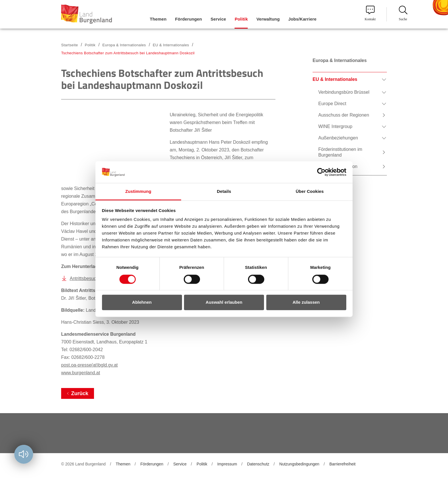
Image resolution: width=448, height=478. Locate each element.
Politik (90, 45)
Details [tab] (224, 192)
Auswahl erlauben (224, 302)
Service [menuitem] (218, 19)
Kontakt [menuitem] (370, 13)
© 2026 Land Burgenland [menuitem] (83, 464)
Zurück (80, 393)
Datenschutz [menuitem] (258, 464)
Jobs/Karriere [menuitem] (302, 19)
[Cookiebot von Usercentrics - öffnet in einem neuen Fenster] (321, 172)
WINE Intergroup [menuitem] (335, 126)
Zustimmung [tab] (138, 192)
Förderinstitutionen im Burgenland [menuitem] (340, 152)
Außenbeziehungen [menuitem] (338, 138)
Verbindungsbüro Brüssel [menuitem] (344, 92)
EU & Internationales (171, 45)
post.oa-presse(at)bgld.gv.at (89, 365)
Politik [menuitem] (241, 19)
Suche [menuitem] (403, 13)
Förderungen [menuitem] (189, 19)
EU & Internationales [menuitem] (335, 79)
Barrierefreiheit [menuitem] (343, 464)
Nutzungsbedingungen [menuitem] (299, 464)
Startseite (70, 45)
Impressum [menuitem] (227, 464)
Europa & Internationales (124, 45)
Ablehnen (142, 302)
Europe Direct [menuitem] (332, 104)
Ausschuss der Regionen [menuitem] (344, 115)
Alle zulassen (306, 302)
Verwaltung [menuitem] (268, 19)
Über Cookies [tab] (310, 192)
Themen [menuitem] (158, 19)
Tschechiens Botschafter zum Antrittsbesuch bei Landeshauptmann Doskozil (128, 53)
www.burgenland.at (81, 373)
